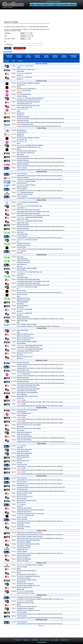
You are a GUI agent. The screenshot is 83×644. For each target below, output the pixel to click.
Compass (21, 251)
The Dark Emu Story (22, 486)
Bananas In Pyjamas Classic (27, 202)
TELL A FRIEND (64, 5)
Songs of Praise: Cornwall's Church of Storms (30, 533)
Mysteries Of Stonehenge (24, 555)
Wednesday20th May (9, 56)
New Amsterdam (21, 130)
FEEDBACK (73, 5)
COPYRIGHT (35, 640)
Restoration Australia (23, 117)
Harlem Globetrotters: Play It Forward (27, 396)
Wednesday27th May (74, 56)
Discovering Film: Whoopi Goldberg (27, 268)
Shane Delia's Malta (22, 321)
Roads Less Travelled (23, 178)
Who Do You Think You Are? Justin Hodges (29, 425)
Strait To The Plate (22, 294)
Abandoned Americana (25, 193)
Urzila (21, 400)
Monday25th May (55, 56)
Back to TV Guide (20, 48)
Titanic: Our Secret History (24, 436)
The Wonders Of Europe (23, 523)
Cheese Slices (25, 66)
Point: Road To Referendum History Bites (28, 102)
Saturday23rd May (37, 56)
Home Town (20, 232)
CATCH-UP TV (46, 5)
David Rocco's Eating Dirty (24, 432)
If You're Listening (22, 168)
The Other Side (25, 516)
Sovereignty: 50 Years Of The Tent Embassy (29, 597)
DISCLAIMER (55, 640)
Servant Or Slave (21, 247)
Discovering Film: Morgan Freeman (27, 501)
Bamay (19, 87)
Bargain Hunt (20, 113)
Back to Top (41, 626)
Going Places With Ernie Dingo (30, 217)
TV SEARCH (55, 5)
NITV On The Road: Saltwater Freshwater (28, 83)
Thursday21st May (19, 56)
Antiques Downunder (23, 164)
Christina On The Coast (23, 243)
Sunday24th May (46, 56)
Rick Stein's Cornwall (27, 240)
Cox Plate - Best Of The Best (27, 324)
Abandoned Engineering (24, 548)
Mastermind (24, 73)
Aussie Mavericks (22, 264)
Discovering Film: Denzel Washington (27, 393)
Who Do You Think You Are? (25, 353)
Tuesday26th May (64, 56)
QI (22, 109)
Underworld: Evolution (25, 124)
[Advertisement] (42, 15)
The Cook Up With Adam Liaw (29, 206)
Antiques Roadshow (22, 302)
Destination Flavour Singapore (25, 584)
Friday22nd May (28, 56)
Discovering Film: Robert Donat (26, 70)
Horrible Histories (24, 94)
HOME (32, 5)
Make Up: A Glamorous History (25, 334)
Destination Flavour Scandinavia (30, 98)
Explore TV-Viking (26, 181)
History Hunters (24, 91)
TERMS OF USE (65, 640)
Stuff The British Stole (23, 457)
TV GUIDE (38, 5)
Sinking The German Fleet (24, 508)
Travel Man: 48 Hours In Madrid (30, 565)
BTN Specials (23, 374)
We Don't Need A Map (23, 317)
